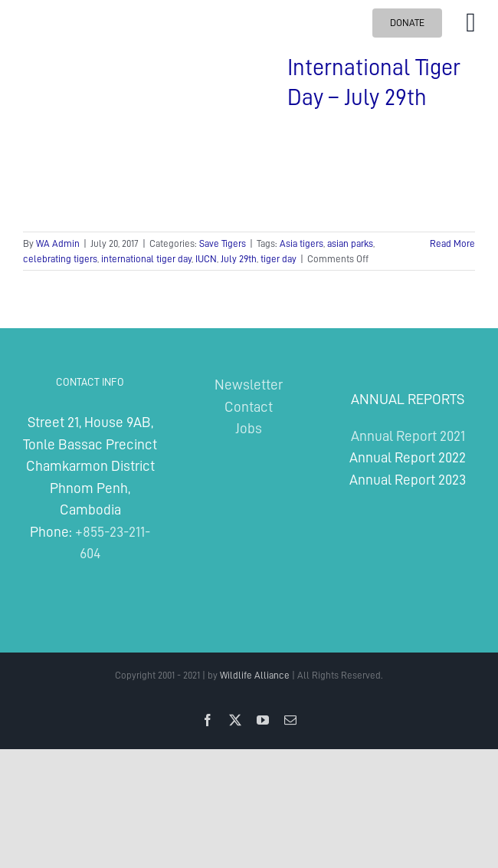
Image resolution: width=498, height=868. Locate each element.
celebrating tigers (60, 259)
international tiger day (146, 259)
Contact (249, 407)
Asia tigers (301, 243)
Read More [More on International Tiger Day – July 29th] (452, 243)
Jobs (249, 428)
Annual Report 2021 (408, 436)
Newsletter (249, 385)
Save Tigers (223, 243)
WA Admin (58, 243)
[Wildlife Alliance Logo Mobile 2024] (62, 10)
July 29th (239, 259)
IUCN (206, 259)
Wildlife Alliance (255, 675)
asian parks (350, 243)
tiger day (278, 259)
